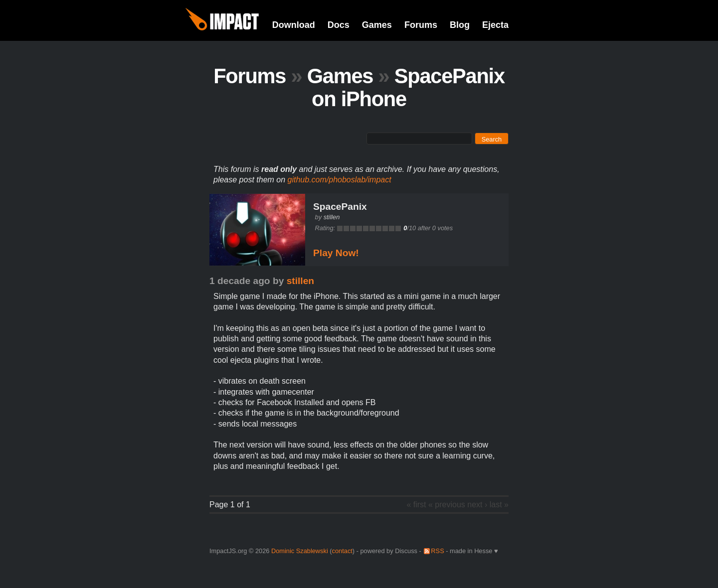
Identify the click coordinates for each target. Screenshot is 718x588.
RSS (437, 551)
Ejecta (495, 25)
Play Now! (336, 253)
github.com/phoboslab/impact (340, 180)
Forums (421, 25)
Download (294, 25)
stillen (332, 217)
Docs (339, 25)
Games (377, 25)
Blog (460, 25)
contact (342, 551)
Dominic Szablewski (300, 551)
